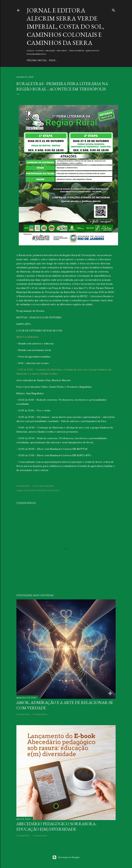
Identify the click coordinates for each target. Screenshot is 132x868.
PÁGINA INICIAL (37, 60)
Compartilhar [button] (23, 486)
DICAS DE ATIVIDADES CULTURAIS (41, 490)
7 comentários (40, 835)
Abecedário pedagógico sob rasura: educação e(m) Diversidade (56, 826)
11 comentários (40, 714)
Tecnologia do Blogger (66, 857)
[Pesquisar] (114, 10)
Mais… (53, 60)
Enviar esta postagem (44, 486)
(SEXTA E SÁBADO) (27, 337)
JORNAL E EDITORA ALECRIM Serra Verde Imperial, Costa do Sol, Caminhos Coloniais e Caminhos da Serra (65, 26)
